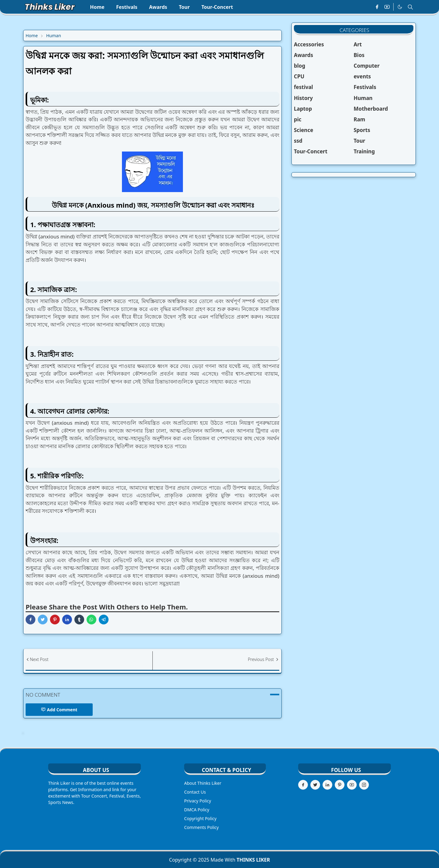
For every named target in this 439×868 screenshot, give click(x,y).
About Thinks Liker (203, 783)
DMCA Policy (197, 810)
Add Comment (59, 710)
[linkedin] (327, 785)
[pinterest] (340, 785)
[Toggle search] (410, 7)
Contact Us (195, 792)
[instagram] (364, 785)
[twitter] (315, 785)
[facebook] (377, 7)
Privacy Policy (198, 801)
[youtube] (387, 7)
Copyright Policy (200, 818)
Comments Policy (201, 827)
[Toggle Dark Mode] (400, 7)
